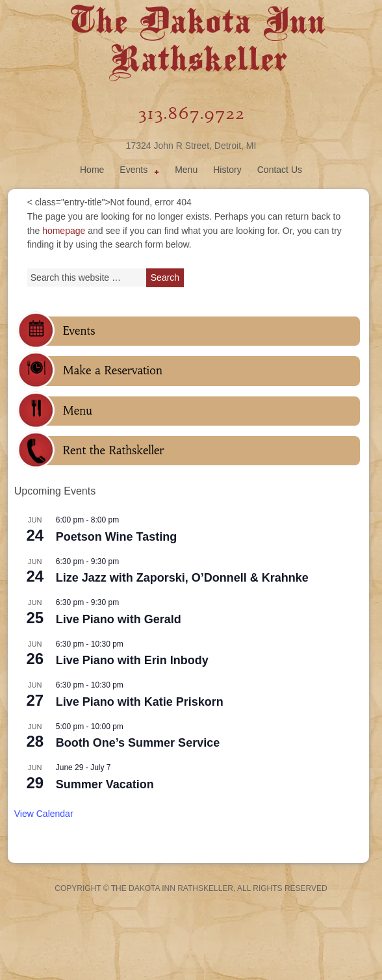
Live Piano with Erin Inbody (132, 660)
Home (92, 170)
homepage (64, 231)
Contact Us (280, 170)
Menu (186, 170)
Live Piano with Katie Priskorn (140, 702)
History (227, 170)
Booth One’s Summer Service (138, 743)
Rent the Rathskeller (114, 450)
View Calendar (44, 814)
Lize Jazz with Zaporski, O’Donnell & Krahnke (182, 578)
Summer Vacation (105, 784)
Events (137, 172)
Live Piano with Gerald (119, 619)
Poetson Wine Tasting (117, 537)
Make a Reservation (113, 370)
